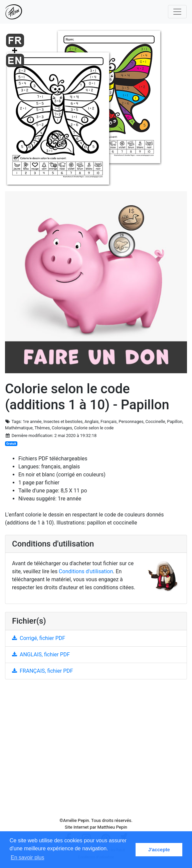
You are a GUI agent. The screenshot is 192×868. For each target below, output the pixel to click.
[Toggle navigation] (177, 12)
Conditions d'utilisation (86, 571)
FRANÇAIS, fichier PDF (43, 671)
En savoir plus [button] (28, 857)
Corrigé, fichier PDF (39, 638)
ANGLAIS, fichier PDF (41, 655)
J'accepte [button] (159, 850)
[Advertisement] (96, 751)
